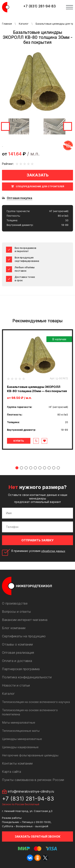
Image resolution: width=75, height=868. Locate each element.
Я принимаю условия (38, 551)
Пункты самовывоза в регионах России (33, 780)
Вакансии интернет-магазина (25, 620)
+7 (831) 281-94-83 (39, 6)
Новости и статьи (16, 685)
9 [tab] (54, 468)
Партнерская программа (21, 669)
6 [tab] (40, 468)
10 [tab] (58, 468)
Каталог (24, 24)
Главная (7, 24)
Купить (19, 441)
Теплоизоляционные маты (21, 731)
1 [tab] (17, 468)
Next (68, 126)
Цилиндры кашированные (20, 747)
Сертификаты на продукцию (24, 636)
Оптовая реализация (18, 653)
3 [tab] (26, 468)
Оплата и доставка (17, 661)
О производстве (15, 603)
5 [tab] (35, 468)
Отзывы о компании (17, 644)
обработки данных (53, 551)
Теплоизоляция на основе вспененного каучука (36, 702)
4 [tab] (31, 468)
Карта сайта (11, 772)
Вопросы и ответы (16, 612)
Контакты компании (17, 763)
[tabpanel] (37, 389)
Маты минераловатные (19, 722)
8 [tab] (49, 468)
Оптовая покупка (19, 198)
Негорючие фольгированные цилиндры (30, 755)
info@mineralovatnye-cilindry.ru (31, 791)
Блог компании (14, 628)
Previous (5, 126)
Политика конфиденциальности (27, 677)
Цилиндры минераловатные (22, 739)
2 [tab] (21, 468)
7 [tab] (44, 468)
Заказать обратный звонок (38, 836)
